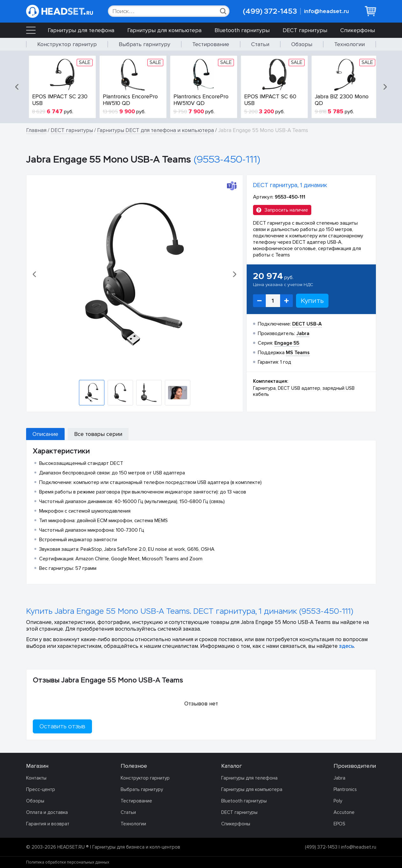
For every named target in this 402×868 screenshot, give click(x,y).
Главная (36, 130)
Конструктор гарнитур (67, 44)
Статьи (260, 44)
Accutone (344, 812)
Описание (45, 434)
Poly (338, 801)
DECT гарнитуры (305, 30)
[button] (18, 87)
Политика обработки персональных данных (68, 862)
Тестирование (211, 44)
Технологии (349, 44)
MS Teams (298, 353)
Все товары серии (98, 434)
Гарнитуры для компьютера (164, 30)
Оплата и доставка (47, 812)
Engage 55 (287, 343)
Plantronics (345, 789)
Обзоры (302, 44)
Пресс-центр (41, 789)
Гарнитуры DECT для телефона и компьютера (155, 130)
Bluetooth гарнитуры (242, 30)
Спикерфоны (358, 30)
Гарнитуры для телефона (81, 30)
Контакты (36, 778)
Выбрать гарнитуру (145, 44)
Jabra (339, 778)
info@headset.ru (326, 11)
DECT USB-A (307, 324)
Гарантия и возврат (48, 824)
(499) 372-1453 (270, 11)
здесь (346, 646)
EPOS (339, 824)
